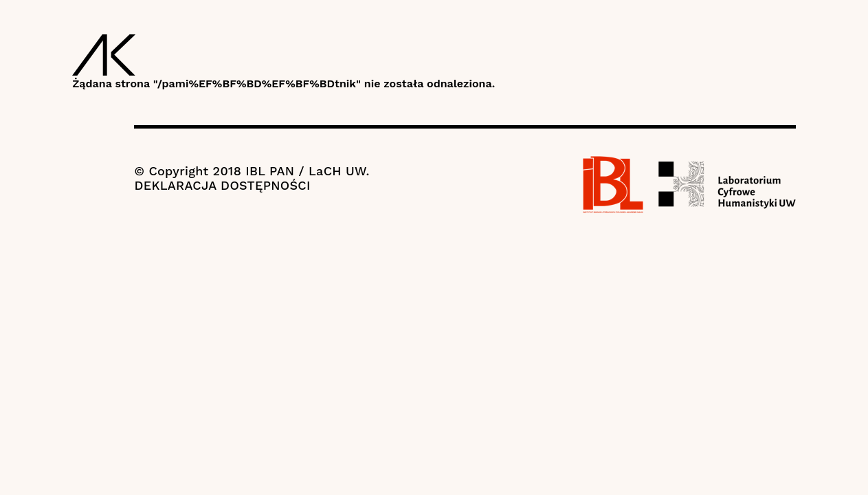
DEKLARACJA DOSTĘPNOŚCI (222, 185)
